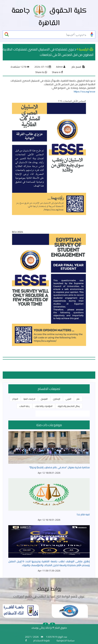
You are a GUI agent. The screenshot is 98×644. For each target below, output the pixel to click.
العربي (68, 399)
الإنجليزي (57, 399)
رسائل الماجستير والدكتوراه (69, 406)
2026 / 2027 (32, 637)
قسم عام (76, 67)
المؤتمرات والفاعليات (44, 406)
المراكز (15, 399)
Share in (57, 72)
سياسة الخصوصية (65, 640)
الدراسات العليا (29, 399)
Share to (41, 72)
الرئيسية (84, 49)
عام (78, 399)
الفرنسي (44, 399)
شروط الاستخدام (41, 640)
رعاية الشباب (24, 406)
